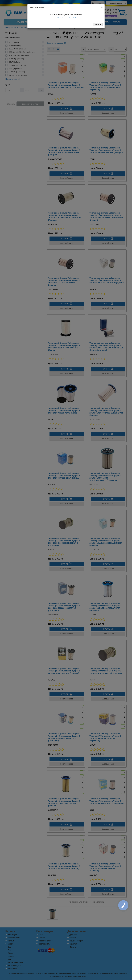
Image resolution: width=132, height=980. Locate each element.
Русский (60, 17)
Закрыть (98, 24)
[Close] (102, 7)
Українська (71, 17)
